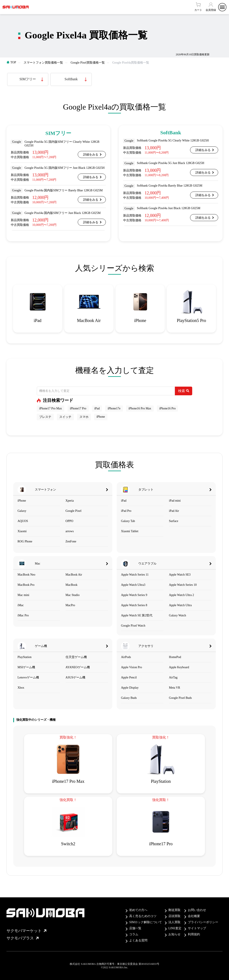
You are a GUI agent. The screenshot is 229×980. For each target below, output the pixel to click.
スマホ (84, 417)
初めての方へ (138, 910)
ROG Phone (25, 541)
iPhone (101, 417)
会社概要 (194, 916)
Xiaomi (22, 531)
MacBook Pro (26, 585)
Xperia (70, 501)
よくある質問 (138, 940)
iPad (97, 408)
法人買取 (174, 922)
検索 (184, 391)
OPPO (69, 521)
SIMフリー (28, 79)
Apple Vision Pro (131, 667)
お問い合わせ (197, 910)
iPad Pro (126, 511)
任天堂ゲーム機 (76, 657)
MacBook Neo (26, 575)
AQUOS (23, 521)
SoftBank (71, 79)
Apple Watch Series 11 (135, 575)
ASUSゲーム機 (76, 677)
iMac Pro (23, 615)
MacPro (70, 605)
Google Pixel (74, 511)
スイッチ (65, 417)
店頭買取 (174, 916)
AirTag (173, 677)
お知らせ (174, 934)
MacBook (72, 585)
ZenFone (71, 541)
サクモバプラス (23, 938)
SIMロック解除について (146, 922)
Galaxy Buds (129, 698)
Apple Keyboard (179, 667)
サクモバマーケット (26, 931)
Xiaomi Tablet (130, 531)
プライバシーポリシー (203, 922)
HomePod (175, 657)
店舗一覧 (135, 928)
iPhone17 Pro (78, 408)
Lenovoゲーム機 (28, 677)
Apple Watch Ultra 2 (182, 595)
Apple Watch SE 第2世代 (137, 615)
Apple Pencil (129, 677)
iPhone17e (114, 408)
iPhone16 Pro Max (140, 408)
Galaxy (22, 511)
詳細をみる (91, 155)
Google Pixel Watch (133, 626)
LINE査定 (175, 928)
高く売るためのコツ (143, 916)
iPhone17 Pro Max (51, 408)
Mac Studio (73, 595)
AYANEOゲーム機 (78, 667)
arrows (70, 531)
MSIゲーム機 (26, 667)
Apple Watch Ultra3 (133, 585)
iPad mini (175, 501)
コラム (134, 934)
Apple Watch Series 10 (183, 585)
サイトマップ (197, 928)
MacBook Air (74, 575)
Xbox (21, 688)
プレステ (45, 417)
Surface (174, 521)
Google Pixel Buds (181, 698)
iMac (21, 605)
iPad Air (174, 511)
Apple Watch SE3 (180, 575)
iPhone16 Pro (168, 408)
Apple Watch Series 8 (134, 605)
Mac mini (23, 595)
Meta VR (175, 688)
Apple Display (130, 688)
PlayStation (25, 657)
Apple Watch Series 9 (134, 595)
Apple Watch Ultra (180, 605)
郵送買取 (174, 910)
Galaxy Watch (178, 615)
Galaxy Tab (128, 521)
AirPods (126, 657)
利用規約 (194, 934)
